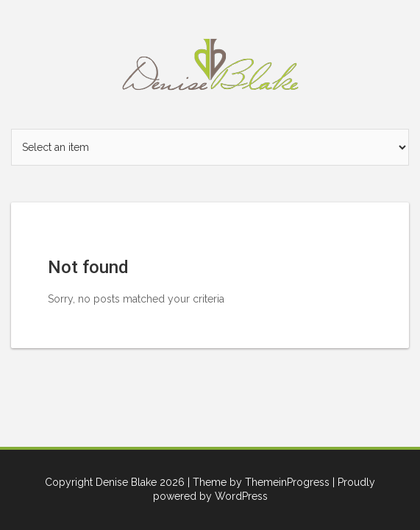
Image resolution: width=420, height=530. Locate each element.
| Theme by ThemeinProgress (259, 482)
